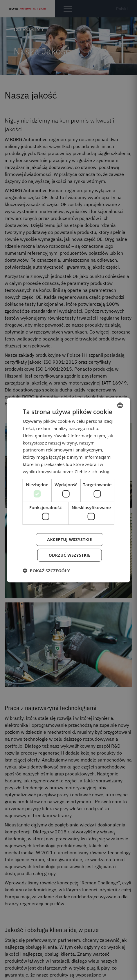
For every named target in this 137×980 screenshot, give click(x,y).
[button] (46, 571)
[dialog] (69, 490)
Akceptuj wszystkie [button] (69, 539)
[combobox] (120, 405)
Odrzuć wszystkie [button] (69, 555)
